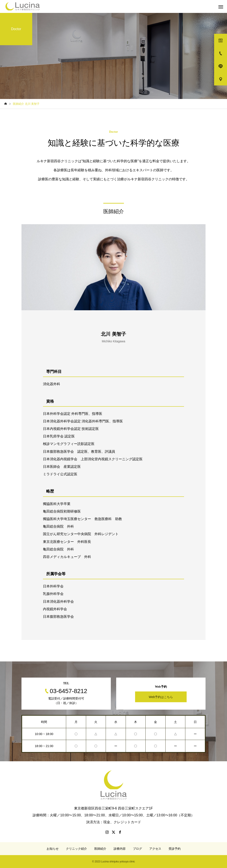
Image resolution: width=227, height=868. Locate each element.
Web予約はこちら (161, 697)
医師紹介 (100, 849)
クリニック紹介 (76, 849)
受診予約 (175, 849)
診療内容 (120, 849)
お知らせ (53, 849)
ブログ (137, 849)
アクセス (155, 849)
